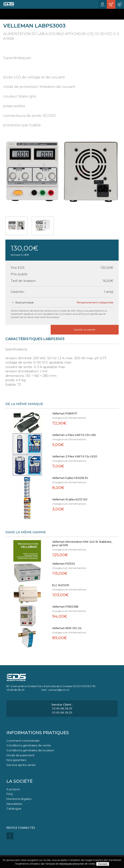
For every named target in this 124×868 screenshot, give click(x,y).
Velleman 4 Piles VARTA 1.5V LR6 (74, 435)
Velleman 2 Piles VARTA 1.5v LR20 (75, 456)
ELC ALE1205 (61, 585)
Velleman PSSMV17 (65, 413)
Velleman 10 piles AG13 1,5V (70, 499)
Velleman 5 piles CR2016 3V (70, 478)
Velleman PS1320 (64, 564)
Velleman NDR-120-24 (67, 628)
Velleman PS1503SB (65, 607)
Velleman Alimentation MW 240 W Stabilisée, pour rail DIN (82, 544)
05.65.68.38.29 (62, 708)
